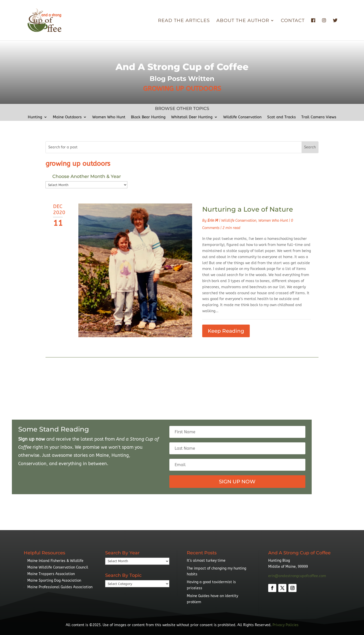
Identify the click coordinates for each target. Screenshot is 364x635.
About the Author (243, 21)
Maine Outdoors (67, 117)
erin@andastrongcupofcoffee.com (297, 576)
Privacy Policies (286, 625)
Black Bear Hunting (148, 117)
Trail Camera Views (319, 117)
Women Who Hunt (109, 117)
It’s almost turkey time (206, 561)
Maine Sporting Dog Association (54, 581)
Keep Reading (226, 331)
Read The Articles (184, 21)
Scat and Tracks (281, 117)
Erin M (213, 221)
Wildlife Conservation (242, 117)
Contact (293, 21)
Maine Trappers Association (51, 574)
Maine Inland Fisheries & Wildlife (55, 561)
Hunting (35, 117)
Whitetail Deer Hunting (192, 117)
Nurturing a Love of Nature (248, 209)
